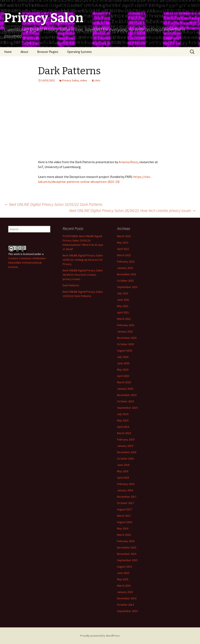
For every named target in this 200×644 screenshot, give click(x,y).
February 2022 (126, 262)
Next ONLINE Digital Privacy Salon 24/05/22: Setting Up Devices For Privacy (83, 260)
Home (8, 52)
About (24, 52)
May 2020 (123, 370)
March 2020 (124, 382)
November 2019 (127, 395)
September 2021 (127, 287)
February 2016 (126, 541)
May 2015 (123, 579)
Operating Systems (79, 52)
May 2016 (123, 528)
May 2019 (123, 420)
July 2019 (123, 414)
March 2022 (124, 255)
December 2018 (127, 452)
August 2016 (125, 522)
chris (97, 80)
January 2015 (125, 592)
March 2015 (124, 586)
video (84, 80)
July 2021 (123, 293)
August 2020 (125, 350)
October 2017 (125, 503)
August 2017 (125, 509)
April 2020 (123, 376)
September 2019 (127, 408)
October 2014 (125, 605)
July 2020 (123, 357)
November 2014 (127, 598)
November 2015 (127, 554)
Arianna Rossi (128, 162)
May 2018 (123, 471)
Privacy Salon (70, 80)
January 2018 (125, 490)
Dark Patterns (71, 285)
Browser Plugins (48, 52)
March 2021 (124, 319)
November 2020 (127, 338)
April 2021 (123, 312)
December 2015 (127, 547)
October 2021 (125, 281)
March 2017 (124, 516)
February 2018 (126, 484)
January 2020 (125, 389)
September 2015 (127, 560)
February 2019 (126, 439)
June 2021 (123, 300)
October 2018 (125, 459)
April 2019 (123, 427)
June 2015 (123, 573)
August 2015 (125, 567)
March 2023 (124, 236)
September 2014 (127, 611)
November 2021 (127, 274)
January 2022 (125, 268)
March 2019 (124, 433)
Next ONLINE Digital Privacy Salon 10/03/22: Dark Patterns (53, 204)
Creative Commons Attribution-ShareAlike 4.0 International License (27, 263)
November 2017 (127, 497)
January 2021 (125, 331)
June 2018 (123, 465)
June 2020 (123, 363)
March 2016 (124, 535)
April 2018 (123, 478)
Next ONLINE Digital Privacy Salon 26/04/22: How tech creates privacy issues (133, 210)
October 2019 (125, 401)
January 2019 (125, 446)
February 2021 (126, 325)
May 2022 (123, 242)
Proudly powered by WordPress (100, 636)
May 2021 (123, 306)
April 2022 (123, 249)
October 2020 (125, 344)
